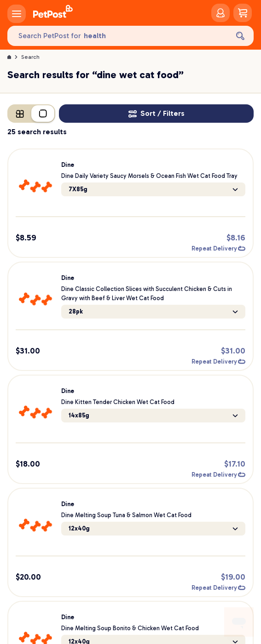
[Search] (240, 36)
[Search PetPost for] (118, 36)
